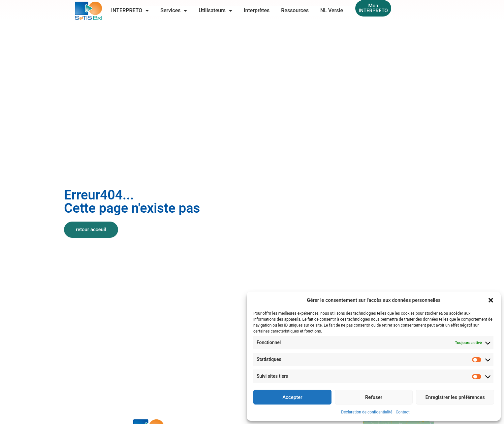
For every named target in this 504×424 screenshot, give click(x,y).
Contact (403, 412)
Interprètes (257, 10)
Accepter (292, 397)
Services (174, 11)
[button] (491, 300)
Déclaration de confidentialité (367, 412)
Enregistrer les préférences (455, 397)
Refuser (374, 397)
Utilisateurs (215, 11)
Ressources (295, 10)
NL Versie (332, 10)
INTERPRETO (130, 11)
